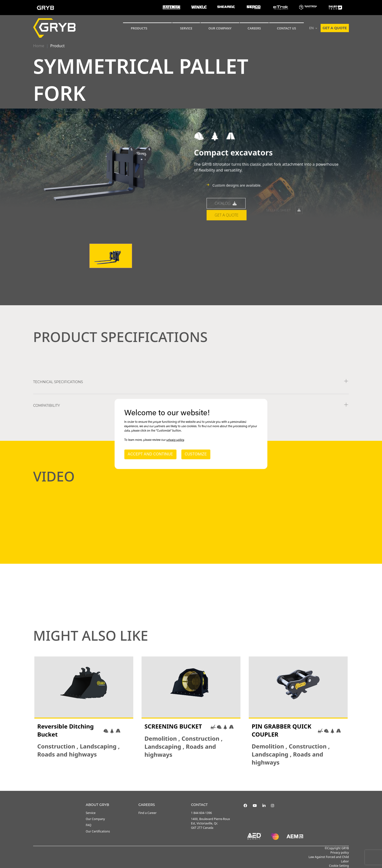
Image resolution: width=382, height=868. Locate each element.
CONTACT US (286, 28)
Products (139, 28)
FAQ (89, 825)
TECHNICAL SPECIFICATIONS (58, 382)
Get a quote (335, 28)
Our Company (220, 28)
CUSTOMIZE (196, 454)
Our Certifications (98, 831)
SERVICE (186, 28)
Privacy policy (340, 853)
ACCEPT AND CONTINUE (150, 454)
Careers (254, 28)
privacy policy (175, 440)
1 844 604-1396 (201, 813)
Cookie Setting (339, 866)
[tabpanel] (84, 711)
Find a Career (148, 813)
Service (91, 813)
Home (39, 46)
